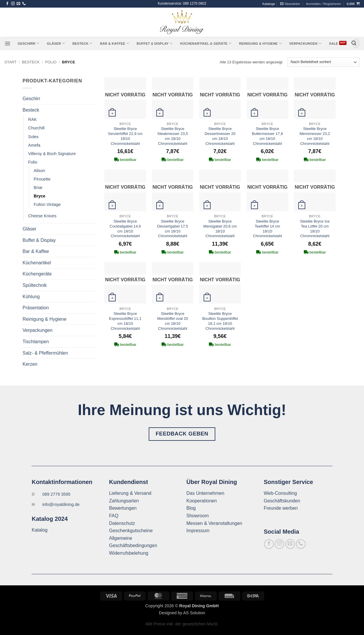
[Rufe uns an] (24, 4)
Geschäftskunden (282, 501)
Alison (39, 171)
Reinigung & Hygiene (260, 43)
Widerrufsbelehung (129, 553)
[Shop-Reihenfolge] (324, 62)
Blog (191, 508)
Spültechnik (35, 285)
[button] (290, 4)
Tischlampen (36, 342)
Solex (33, 137)
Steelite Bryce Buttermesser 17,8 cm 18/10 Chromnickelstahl (267, 136)
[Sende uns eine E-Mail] (18, 4)
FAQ (114, 516)
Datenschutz (122, 523)
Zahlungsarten (124, 501)
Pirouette (42, 179)
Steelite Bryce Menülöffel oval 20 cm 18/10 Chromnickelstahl (173, 321)
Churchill (36, 128)
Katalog (39, 530)
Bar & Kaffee (114, 43)
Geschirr (28, 43)
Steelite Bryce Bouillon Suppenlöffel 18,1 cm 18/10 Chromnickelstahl (220, 321)
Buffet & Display (155, 43)
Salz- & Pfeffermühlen (45, 353)
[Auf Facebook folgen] (7, 4)
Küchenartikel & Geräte (206, 43)
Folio (51, 62)
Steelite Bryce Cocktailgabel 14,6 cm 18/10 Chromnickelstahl (125, 229)
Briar (38, 188)
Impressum (198, 531)
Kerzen (30, 364)
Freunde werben (281, 508)
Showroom (197, 516)
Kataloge (269, 4)
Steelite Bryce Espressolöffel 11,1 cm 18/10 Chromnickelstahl (125, 321)
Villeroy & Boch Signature (52, 154)
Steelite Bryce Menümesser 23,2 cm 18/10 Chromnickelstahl (315, 136)
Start (10, 62)
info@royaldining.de (61, 504)
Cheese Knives (42, 216)
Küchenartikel (37, 263)
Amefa (34, 145)
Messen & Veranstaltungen (214, 523)
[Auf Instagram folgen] (13, 4)
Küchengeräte (37, 274)
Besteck (82, 43)
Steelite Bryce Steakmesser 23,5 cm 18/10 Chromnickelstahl (173, 136)
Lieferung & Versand (130, 493)
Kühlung (31, 297)
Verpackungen (305, 43)
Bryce (39, 196)
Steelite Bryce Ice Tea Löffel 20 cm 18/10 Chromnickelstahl (315, 229)
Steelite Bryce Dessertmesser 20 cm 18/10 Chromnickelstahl (220, 136)
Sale (333, 44)
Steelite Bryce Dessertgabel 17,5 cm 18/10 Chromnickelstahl (173, 229)
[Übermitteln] (354, 44)
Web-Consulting (280, 493)
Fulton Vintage (47, 204)
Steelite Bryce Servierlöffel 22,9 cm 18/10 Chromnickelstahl (125, 136)
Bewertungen (123, 508)
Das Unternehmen (205, 493)
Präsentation (36, 308)
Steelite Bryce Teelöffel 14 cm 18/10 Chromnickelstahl (268, 229)
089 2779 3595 (56, 494)
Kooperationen (202, 501)
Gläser (56, 43)
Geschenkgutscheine (131, 531)
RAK (32, 119)
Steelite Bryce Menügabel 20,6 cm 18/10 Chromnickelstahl (220, 229)
